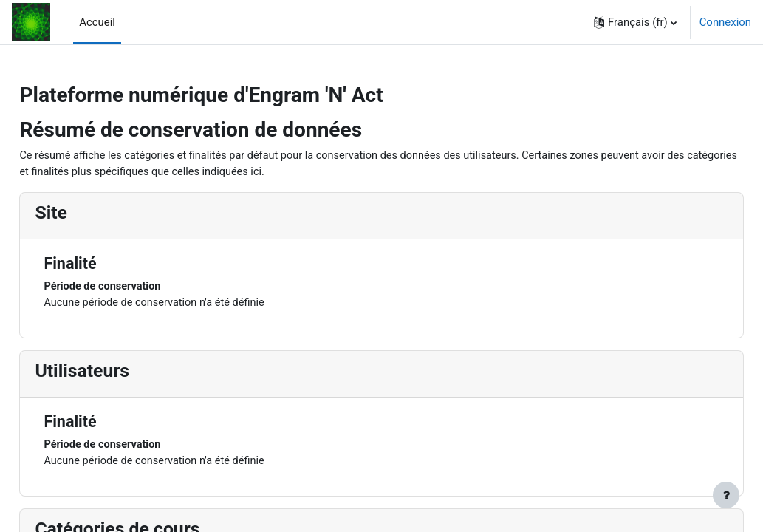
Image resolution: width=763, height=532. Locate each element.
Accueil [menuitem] (97, 22)
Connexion (725, 22)
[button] (635, 22)
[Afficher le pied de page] (726, 495)
